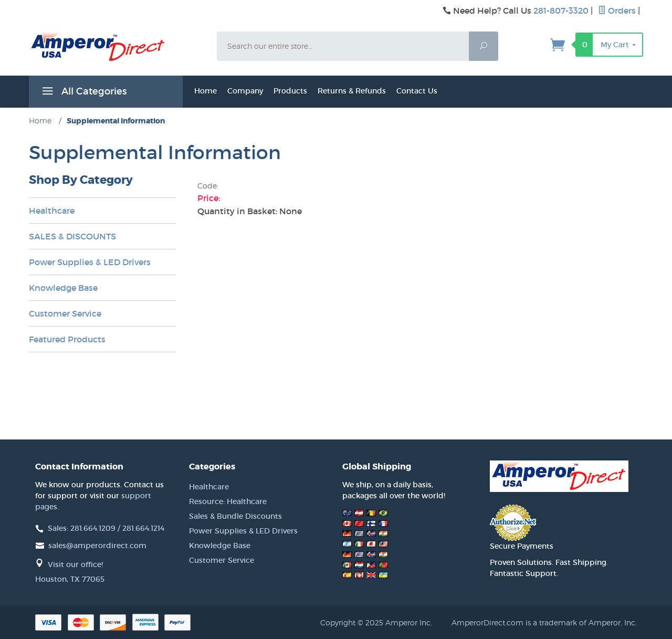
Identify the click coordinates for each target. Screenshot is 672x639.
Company (245, 91)
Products (290, 91)
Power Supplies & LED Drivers (90, 262)
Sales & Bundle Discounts (235, 516)
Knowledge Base (63, 288)
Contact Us (417, 91)
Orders (617, 11)
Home (206, 91)
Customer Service (65, 313)
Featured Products (67, 339)
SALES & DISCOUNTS (72, 236)
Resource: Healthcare (228, 501)
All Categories (83, 93)
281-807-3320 (561, 11)
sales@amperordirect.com (97, 546)
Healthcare (52, 211)
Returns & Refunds (352, 91)
